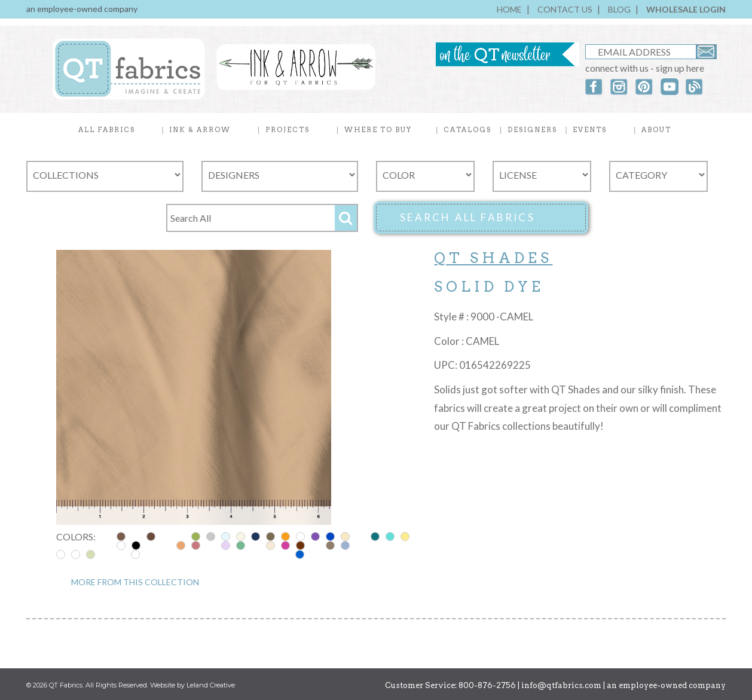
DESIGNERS (532, 130)
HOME (509, 9)
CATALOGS (467, 130)
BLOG (619, 9)
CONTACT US (565, 9)
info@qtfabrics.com (561, 685)
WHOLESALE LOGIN (686, 9)
